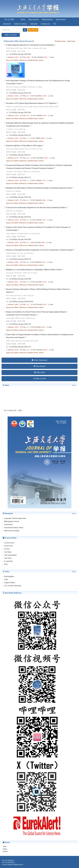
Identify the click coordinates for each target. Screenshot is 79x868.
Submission (8, 525)
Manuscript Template (12, 531)
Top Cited (8, 558)
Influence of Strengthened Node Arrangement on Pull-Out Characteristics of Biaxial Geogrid (39, 250)
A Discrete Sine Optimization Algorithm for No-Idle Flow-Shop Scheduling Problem (36, 208)
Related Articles (33, 60)
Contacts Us (45, 24)
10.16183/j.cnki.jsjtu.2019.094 (20, 279)
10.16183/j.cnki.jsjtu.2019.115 (20, 135)
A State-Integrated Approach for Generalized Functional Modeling (30, 45)
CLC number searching (13, 586)
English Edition (10, 583)
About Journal (33, 20)
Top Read (8, 552)
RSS (6, 564)
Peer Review (39, 366)
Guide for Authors (21, 24)
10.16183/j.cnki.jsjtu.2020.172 (20, 347)
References (23, 60)
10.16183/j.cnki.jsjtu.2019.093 (20, 54)
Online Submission (39, 360)
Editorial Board (47, 20)
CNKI (6, 580)
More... (74, 385)
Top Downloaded (10, 555)
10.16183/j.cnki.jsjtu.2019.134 (20, 93)
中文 (55, 24)
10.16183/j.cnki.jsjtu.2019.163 (20, 113)
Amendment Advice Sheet (14, 528)
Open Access (61, 20)
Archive (7, 549)
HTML (24, 57)
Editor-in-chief (39, 379)
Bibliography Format (12, 521)
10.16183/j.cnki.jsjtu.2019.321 (20, 217)
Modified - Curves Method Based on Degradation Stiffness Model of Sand (34, 270)
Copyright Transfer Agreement (15, 518)
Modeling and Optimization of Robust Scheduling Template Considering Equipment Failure (39, 188)
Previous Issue (60, 41)
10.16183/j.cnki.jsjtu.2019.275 (20, 259)
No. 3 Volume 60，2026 (13, 411)
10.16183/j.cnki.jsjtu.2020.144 (20, 324)
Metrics (41, 60)
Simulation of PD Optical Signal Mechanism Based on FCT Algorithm (31, 103)
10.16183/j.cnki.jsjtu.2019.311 (20, 155)
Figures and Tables (12, 60)
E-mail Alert (8, 561)
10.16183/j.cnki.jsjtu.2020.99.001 (21, 302)
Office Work (39, 372)
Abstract (11, 57)
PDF (35, 57)
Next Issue (71, 41)
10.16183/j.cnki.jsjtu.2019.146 (20, 197)
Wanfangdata (9, 576)
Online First (8, 546)
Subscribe (34, 24)
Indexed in (7, 24)
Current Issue (9, 543)
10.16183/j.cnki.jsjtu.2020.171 (20, 177)
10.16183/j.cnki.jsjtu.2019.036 (20, 239)
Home (23, 20)
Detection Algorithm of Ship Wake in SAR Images (24, 146)
